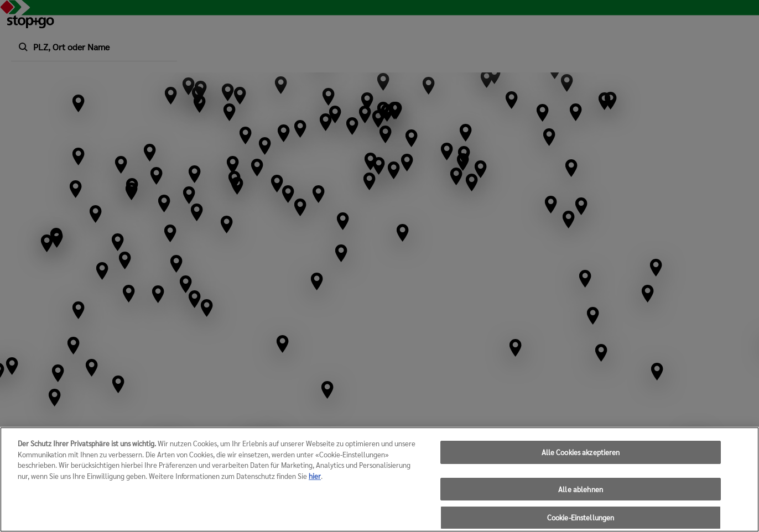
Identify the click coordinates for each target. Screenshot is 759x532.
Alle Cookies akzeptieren (581, 458)
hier (315, 481)
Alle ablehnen (581, 495)
